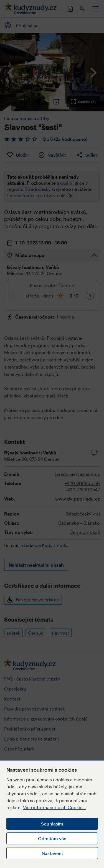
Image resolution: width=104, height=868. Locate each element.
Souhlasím (52, 824)
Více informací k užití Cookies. (54, 807)
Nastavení (52, 853)
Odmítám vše (52, 838)
